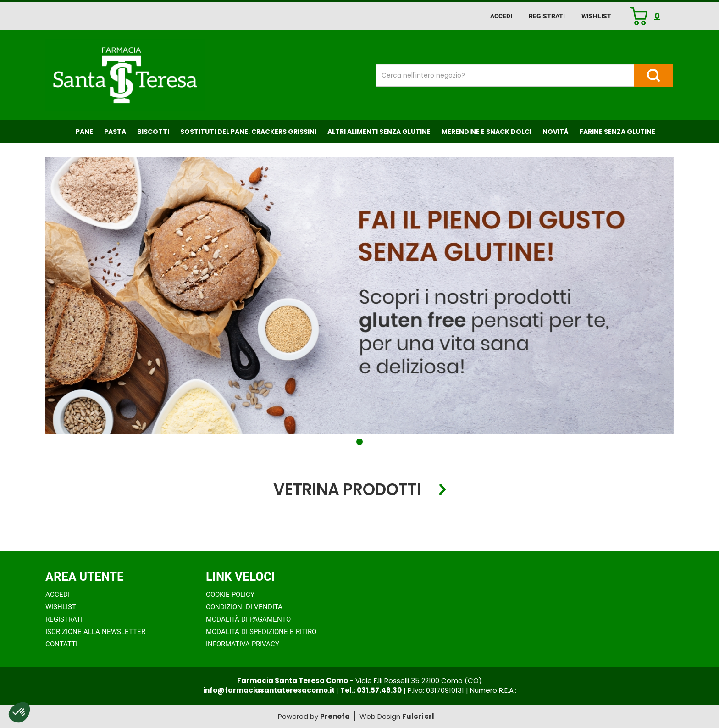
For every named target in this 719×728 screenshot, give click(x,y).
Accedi (501, 16)
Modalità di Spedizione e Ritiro (261, 632)
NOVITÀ (556, 132)
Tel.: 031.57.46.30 (371, 690)
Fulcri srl (418, 716)
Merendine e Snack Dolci (487, 132)
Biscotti (153, 132)
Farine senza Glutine (617, 132)
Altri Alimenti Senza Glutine (379, 132)
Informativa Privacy (243, 644)
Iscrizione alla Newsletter (95, 632)
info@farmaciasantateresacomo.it (270, 690)
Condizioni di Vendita (244, 607)
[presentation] (27, 522)
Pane (84, 132)
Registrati (547, 16)
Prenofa (335, 716)
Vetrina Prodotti (347, 490)
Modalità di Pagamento (248, 619)
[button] (359, 442)
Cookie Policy (230, 595)
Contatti (61, 644)
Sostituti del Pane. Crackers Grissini (248, 132)
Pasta (115, 132)
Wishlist (596, 16)
